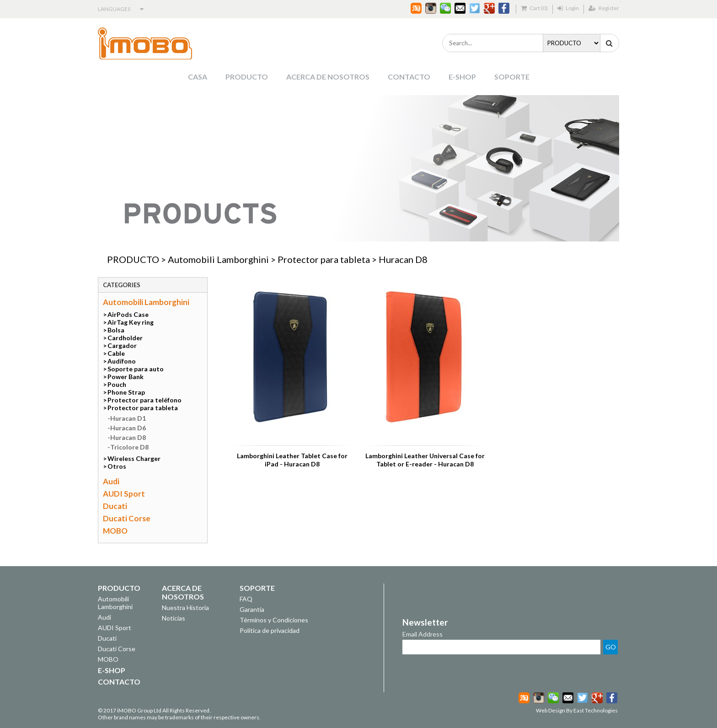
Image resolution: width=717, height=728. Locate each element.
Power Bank (126, 377)
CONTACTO (409, 77)
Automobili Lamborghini (218, 259)
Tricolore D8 (129, 447)
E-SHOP (462, 77)
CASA (198, 77)
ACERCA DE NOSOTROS (328, 77)
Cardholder (125, 338)
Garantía (252, 609)
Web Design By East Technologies (577, 710)
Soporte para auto (136, 369)
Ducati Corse (127, 518)
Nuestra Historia (185, 608)
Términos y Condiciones (274, 620)
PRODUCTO (247, 77)
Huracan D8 (403, 259)
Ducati (115, 506)
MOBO (115, 531)
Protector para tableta (324, 259)
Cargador (122, 345)
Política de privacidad (270, 630)
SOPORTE (512, 77)
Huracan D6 (128, 428)
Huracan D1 (128, 418)
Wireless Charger (134, 458)
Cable (116, 353)
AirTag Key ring (131, 322)
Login (568, 8)
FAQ (246, 599)
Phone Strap (126, 392)
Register (604, 8)
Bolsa (116, 330)
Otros (117, 466)
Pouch (117, 384)
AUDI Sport (124, 494)
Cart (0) (534, 8)
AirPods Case (128, 314)
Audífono (122, 361)
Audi (111, 481)
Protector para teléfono (144, 400)
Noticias (174, 618)
